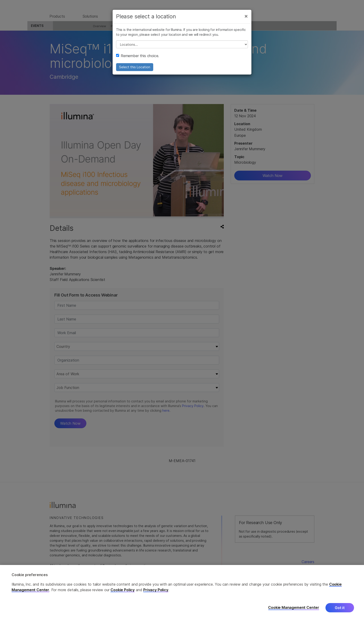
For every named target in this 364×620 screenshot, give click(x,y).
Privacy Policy (156, 590)
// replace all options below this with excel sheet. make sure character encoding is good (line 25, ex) (182, 49)
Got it (340, 608)
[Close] (246, 20)
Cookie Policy (123, 590)
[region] (182, 592)
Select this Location (135, 71)
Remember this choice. (138, 60)
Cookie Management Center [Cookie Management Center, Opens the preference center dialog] (294, 608)
